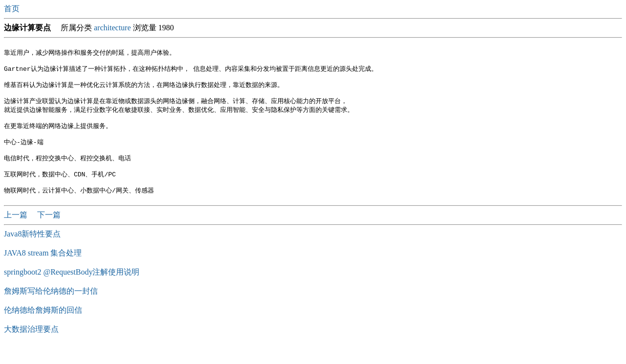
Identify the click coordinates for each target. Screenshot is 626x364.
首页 (13, 9)
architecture (112, 28)
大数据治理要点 (31, 346)
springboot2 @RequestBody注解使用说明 (72, 289)
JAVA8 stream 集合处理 (43, 269)
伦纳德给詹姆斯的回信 (43, 327)
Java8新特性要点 (32, 250)
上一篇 (17, 231)
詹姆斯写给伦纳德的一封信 (51, 308)
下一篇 (49, 231)
